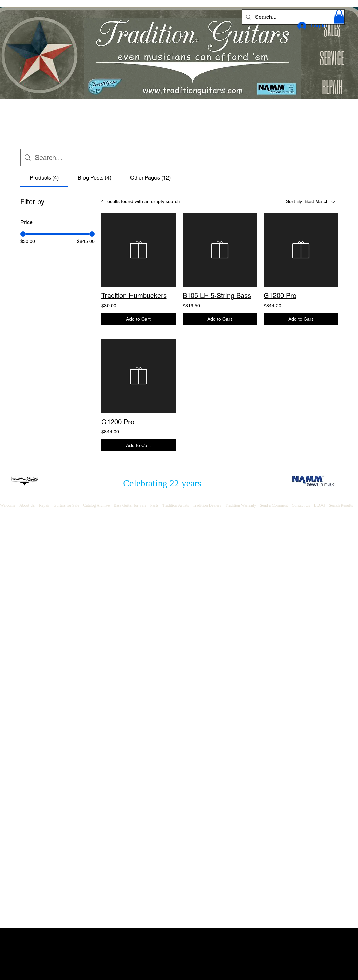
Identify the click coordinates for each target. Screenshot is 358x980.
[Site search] (184, 158)
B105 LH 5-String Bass (217, 296)
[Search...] (293, 17)
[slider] (23, 234)
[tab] (44, 178)
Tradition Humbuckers (134, 296)
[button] (339, 17)
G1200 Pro (280, 296)
